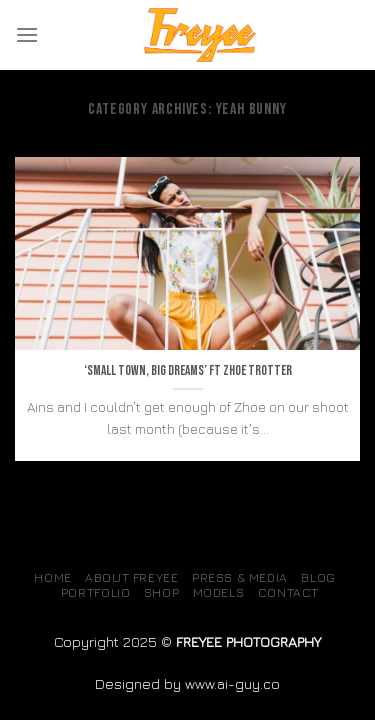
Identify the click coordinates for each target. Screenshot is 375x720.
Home (52, 577)
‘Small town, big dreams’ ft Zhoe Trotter (188, 371)
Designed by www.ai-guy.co (187, 683)
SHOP (161, 592)
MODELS (219, 592)
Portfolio (96, 592)
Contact (288, 592)
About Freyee (131, 577)
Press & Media (240, 577)
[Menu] (27, 34)
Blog (318, 577)
